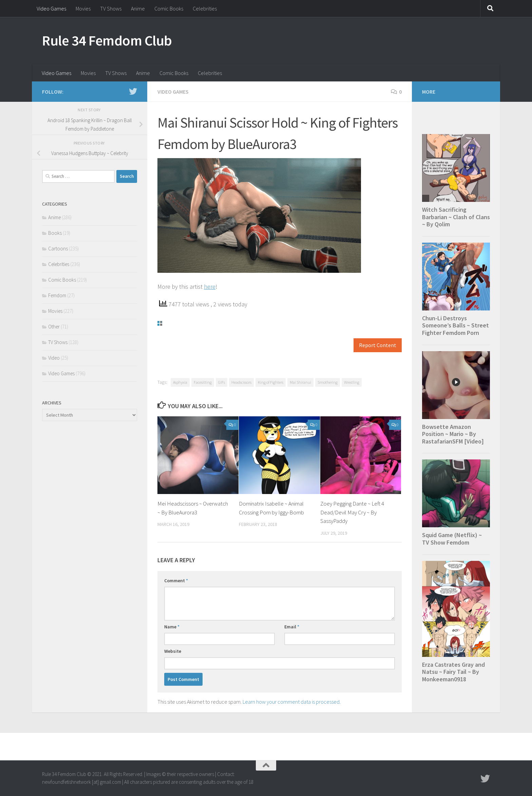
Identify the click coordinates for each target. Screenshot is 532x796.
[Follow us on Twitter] (133, 91)
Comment (176, 581)
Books (55, 233)
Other (54, 327)
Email (292, 627)
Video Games (51, 8)
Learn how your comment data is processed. (292, 702)
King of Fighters (271, 382)
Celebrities (205, 8)
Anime (138, 8)
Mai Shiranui (300, 382)
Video (54, 358)
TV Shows (111, 8)
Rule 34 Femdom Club (107, 40)
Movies (83, 8)
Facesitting (203, 382)
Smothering (328, 382)
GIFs (222, 382)
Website (173, 651)
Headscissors (241, 382)
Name (172, 627)
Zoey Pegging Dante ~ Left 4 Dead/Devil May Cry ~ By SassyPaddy (352, 512)
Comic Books (169, 8)
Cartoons (58, 249)
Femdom (57, 295)
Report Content (378, 345)
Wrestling (352, 382)
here (210, 287)
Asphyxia (180, 382)
